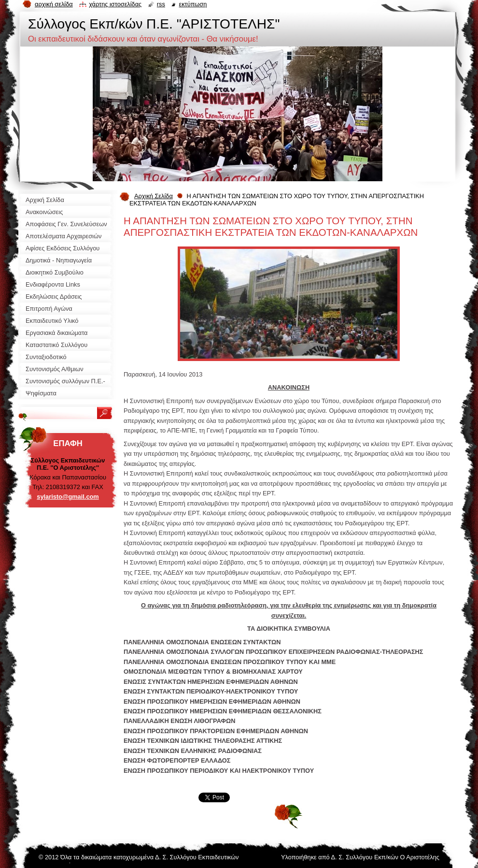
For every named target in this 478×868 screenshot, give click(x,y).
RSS (161, 4)
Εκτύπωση (193, 4)
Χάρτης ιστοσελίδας (115, 4)
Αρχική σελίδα (54, 4)
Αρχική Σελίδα (154, 196)
